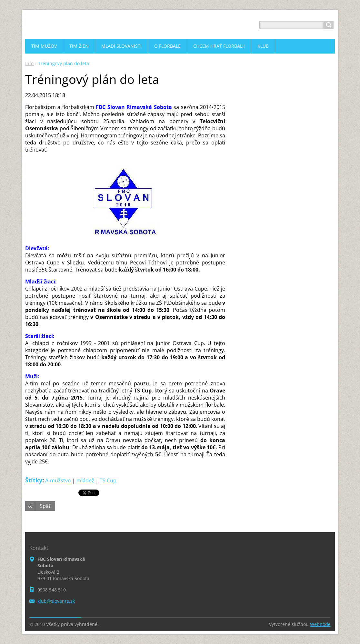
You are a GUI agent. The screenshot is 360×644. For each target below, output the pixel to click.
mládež (85, 481)
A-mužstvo (58, 481)
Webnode (320, 624)
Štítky (34, 480)
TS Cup (108, 481)
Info (29, 63)
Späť (45, 506)
